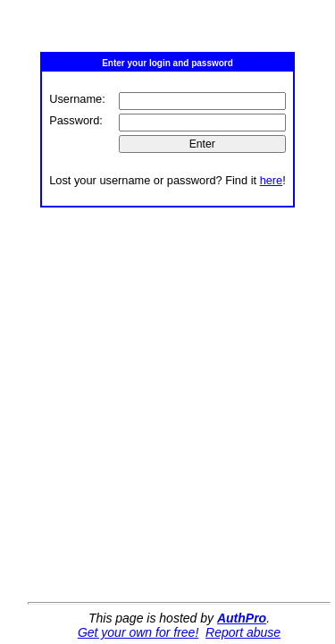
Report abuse (243, 632)
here (272, 180)
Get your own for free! (138, 632)
